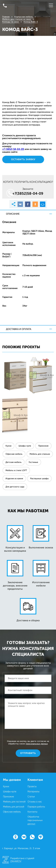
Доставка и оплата (19, 329)
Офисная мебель (14, 454)
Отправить (28, 753)
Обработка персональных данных (35, 820)
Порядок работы (36, 807)
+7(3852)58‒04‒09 (28, 193)
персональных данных (37, 744)
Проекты (32, 786)
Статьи (31, 796)
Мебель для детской (14, 807)
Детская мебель (14, 462)
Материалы (33, 791)
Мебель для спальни (40, 454)
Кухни (8, 446)
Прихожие (43, 446)
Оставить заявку (23, 159)
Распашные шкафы (39, 479)
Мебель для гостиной (14, 802)
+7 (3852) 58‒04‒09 (13, 149)
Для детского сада (15, 487)
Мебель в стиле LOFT (16, 470)
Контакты (32, 812)
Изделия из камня (14, 479)
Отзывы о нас (35, 802)
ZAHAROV (16, 861)
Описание (13, 214)
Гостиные (33, 462)
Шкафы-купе (25, 446)
